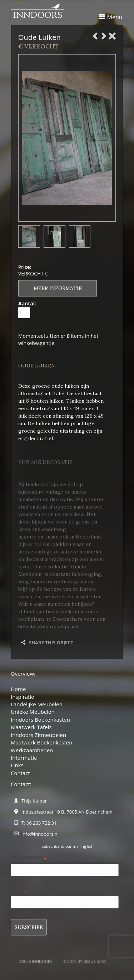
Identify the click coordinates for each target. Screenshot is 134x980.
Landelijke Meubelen (37, 704)
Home (18, 689)
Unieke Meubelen (33, 712)
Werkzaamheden (32, 750)
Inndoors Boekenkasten (40, 719)
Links (17, 765)
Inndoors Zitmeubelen (38, 735)
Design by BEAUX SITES (85, 961)
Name (19, 891)
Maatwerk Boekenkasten (41, 742)
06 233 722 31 (41, 823)
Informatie (24, 758)
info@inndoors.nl (40, 834)
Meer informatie (58, 288)
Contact (20, 773)
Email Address (29, 859)
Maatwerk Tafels (31, 727)
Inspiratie (23, 697)
